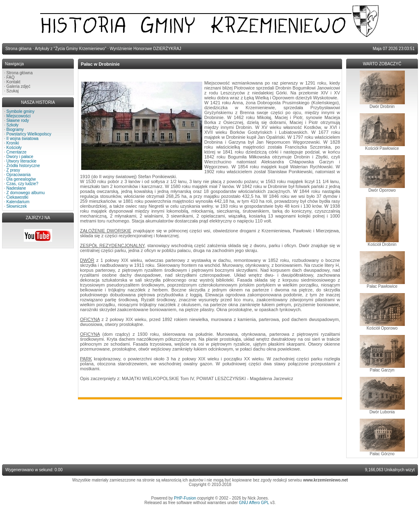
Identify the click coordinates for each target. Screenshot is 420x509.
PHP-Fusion (185, 498)
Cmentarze (17, 152)
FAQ (11, 77)
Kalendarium (18, 202)
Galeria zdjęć (18, 86)
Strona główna (20, 73)
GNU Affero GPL (254, 503)
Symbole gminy (21, 111)
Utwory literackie (22, 161)
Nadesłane (16, 188)
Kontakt (14, 82)
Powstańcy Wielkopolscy (29, 134)
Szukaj (13, 91)
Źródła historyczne (23, 166)
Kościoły (14, 148)
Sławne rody (18, 120)
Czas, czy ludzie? (23, 184)
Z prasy (13, 170)
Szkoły (13, 125)
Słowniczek (17, 206)
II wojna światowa (23, 139)
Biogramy (15, 130)
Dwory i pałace (20, 157)
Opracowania (19, 175)
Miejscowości (19, 116)
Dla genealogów (21, 179)
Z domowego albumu (26, 193)
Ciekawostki (17, 197)
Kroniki (13, 143)
